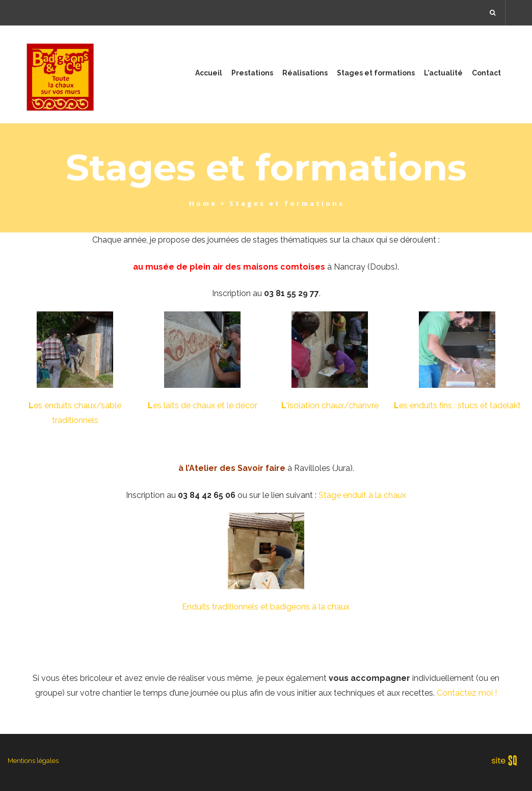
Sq (508, 761)
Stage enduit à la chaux (362, 495)
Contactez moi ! (467, 693)
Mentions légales (33, 761)
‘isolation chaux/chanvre (330, 405)
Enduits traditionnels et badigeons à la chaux (266, 607)
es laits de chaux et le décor (203, 405)
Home (203, 203)
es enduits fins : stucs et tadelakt (457, 405)
